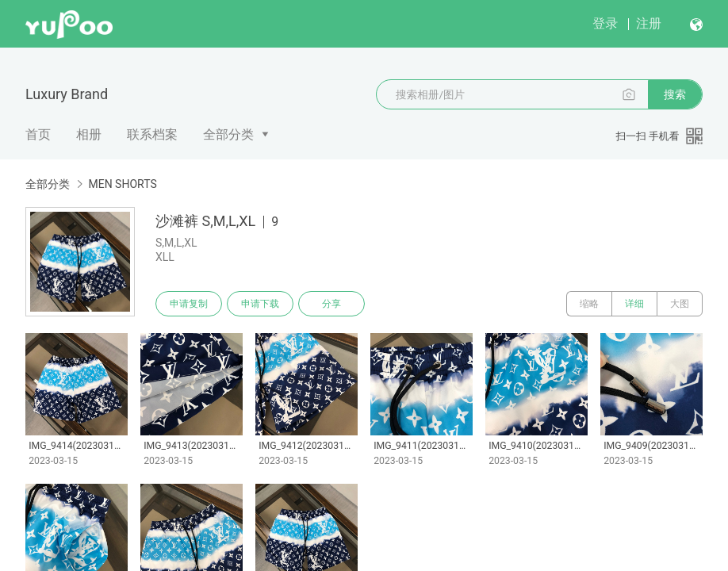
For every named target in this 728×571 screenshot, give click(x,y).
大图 (680, 304)
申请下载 (260, 304)
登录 (605, 23)
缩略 (589, 304)
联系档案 (152, 134)
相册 (89, 134)
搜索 (675, 94)
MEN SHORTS (122, 184)
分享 (331, 304)
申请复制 (189, 304)
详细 (634, 304)
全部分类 (228, 134)
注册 (649, 23)
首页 (38, 134)
